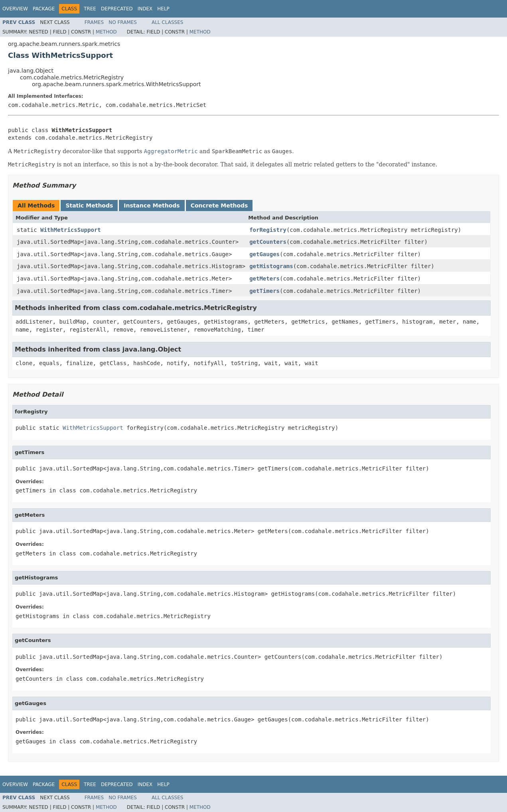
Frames (94, 22)
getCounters (268, 242)
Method (106, 32)
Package (44, 9)
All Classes (167, 22)
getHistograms (271, 266)
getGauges (264, 254)
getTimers (264, 291)
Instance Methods (152, 205)
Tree (90, 9)
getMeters (264, 279)
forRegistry (268, 230)
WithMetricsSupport (71, 230)
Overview (15, 9)
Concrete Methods (219, 205)
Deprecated (117, 9)
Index (145, 9)
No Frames (123, 22)
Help (163, 9)
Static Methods (89, 205)
